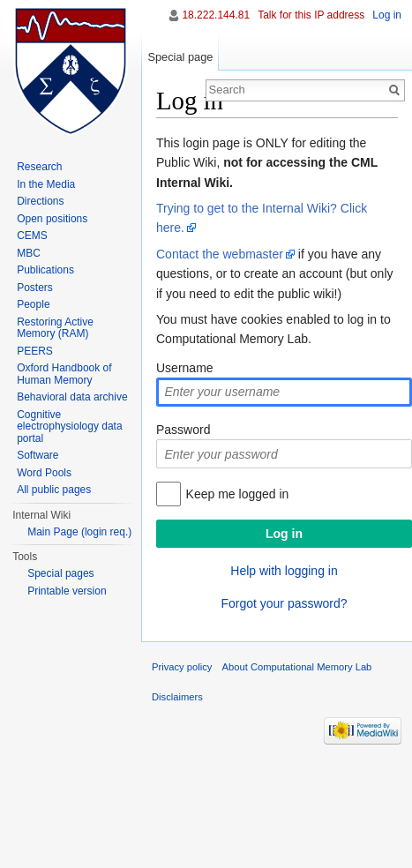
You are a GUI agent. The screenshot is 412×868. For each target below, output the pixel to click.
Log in (387, 15)
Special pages (60, 573)
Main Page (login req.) (79, 532)
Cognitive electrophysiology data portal (69, 427)
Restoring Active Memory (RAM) (55, 328)
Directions (40, 201)
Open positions (52, 219)
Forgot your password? (284, 603)
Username (185, 368)
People (33, 304)
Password (183, 430)
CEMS (32, 236)
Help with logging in (284, 571)
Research (39, 167)
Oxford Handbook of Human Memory (64, 374)
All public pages (54, 490)
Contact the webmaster (220, 254)
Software (37, 455)
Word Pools (44, 473)
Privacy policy (182, 667)
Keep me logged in (238, 494)
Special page (180, 57)
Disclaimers (177, 697)
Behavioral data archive (72, 397)
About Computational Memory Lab (297, 667)
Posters (35, 288)
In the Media (46, 184)
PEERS (35, 351)
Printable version (67, 591)
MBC (29, 253)
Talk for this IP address (311, 15)
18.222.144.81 (216, 15)
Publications (45, 270)
